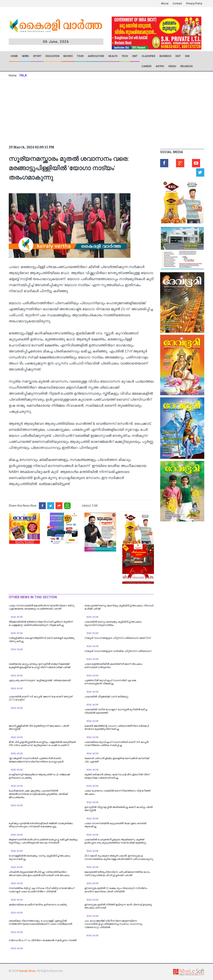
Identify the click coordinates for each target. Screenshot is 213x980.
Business (165, 56)
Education (52, 56)
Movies (68, 56)
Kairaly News (27, 971)
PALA (23, 75)
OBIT (135, 56)
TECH (125, 56)
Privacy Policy (194, 3)
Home (14, 56)
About (165, 3)
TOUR (80, 56)
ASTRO (160, 66)
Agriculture (96, 56)
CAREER (147, 66)
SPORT (37, 56)
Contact (177, 3)
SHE (187, 56)
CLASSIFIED (149, 56)
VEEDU (172, 66)
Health (113, 56)
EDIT (178, 56)
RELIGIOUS (187, 66)
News (25, 56)
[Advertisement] (80, 111)
